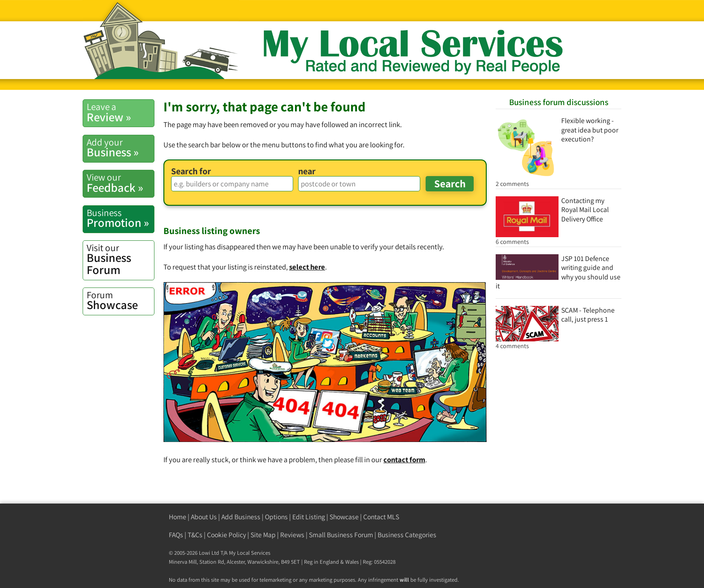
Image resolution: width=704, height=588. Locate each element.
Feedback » (120, 183)
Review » (120, 112)
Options (276, 517)
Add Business (241, 517)
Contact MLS (381, 517)
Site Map (263, 535)
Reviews (292, 535)
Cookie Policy (227, 535)
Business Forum (120, 259)
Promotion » (120, 218)
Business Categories (407, 535)
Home (178, 517)
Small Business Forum (341, 535)
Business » (120, 148)
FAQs (176, 535)
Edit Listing (309, 517)
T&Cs (195, 535)
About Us (204, 517)
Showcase (120, 301)
